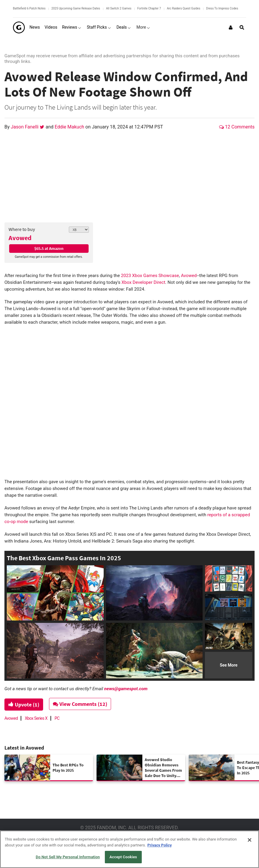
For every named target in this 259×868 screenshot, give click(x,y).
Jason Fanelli (25, 127)
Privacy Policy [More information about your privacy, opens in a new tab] (159, 845)
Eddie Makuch (70, 127)
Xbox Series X (36, 718)
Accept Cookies (123, 857)
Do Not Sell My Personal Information (68, 857)
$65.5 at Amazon (49, 248)
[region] (129, 849)
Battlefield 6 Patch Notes (29, 8)
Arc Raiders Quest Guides (184, 8)
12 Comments (237, 127)
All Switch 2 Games (119, 8)
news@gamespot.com (126, 689)
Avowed (20, 238)
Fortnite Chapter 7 (149, 8)
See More (229, 665)
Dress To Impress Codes (222, 8)
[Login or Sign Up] (231, 27)
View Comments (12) (80, 704)
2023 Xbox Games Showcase (150, 276)
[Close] (250, 840)
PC (57, 718)
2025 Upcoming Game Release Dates (76, 8)
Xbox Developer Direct (143, 282)
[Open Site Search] (242, 27)
